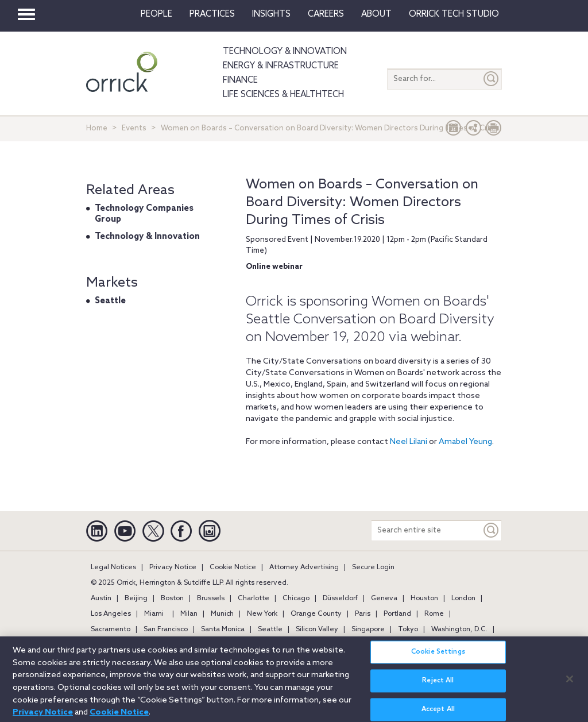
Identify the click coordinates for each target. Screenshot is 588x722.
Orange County (316, 614)
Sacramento (111, 630)
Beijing (136, 599)
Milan (189, 614)
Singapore (368, 630)
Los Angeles (111, 614)
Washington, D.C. (459, 630)
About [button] (376, 14)
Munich (222, 614)
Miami (154, 614)
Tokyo (408, 630)
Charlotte (254, 599)
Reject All (438, 686)
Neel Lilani (409, 442)
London (463, 599)
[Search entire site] (426, 530)
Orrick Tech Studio (454, 14)
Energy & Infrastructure (281, 66)
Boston (172, 599)
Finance (240, 80)
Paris (363, 614)
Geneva (384, 599)
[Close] (570, 684)
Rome (434, 614)
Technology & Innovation (285, 52)
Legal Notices (113, 567)
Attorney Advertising (304, 567)
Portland (397, 614)
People (156, 14)
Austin (101, 599)
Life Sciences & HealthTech (283, 95)
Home (97, 128)
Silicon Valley (317, 630)
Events (134, 128)
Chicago (296, 599)
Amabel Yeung (465, 442)
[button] (474, 131)
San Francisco (166, 630)
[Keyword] (492, 530)
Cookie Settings (438, 657)
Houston (424, 599)
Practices (212, 14)
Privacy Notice (173, 567)
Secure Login (373, 567)
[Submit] (492, 79)
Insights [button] (271, 14)
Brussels (211, 599)
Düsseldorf (340, 599)
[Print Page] (494, 131)
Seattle (110, 301)
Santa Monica (223, 630)
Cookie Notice (233, 567)
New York (262, 614)
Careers (326, 14)
